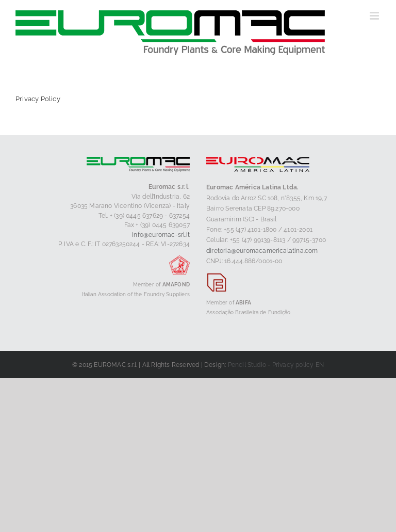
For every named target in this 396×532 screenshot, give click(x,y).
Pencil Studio (247, 365)
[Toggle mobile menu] (375, 16)
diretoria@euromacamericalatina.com (262, 251)
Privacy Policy (38, 99)
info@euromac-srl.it (161, 235)
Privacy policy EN (298, 365)
